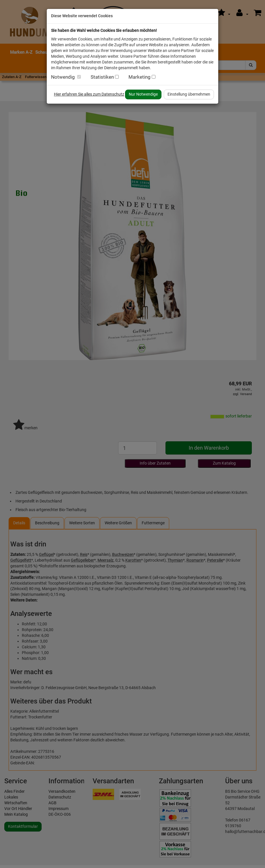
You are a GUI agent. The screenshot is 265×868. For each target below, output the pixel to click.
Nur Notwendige (143, 94)
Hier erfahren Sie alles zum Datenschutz (89, 94)
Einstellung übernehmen (189, 94)
